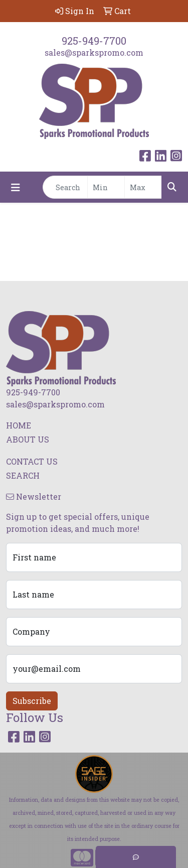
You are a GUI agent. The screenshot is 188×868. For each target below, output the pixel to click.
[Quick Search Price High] (143, 187)
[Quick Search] (65, 187)
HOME (19, 425)
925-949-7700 (94, 41)
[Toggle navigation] (16, 187)
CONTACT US (32, 461)
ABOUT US (28, 439)
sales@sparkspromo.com (94, 52)
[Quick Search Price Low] (106, 187)
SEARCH (23, 475)
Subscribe (32, 701)
